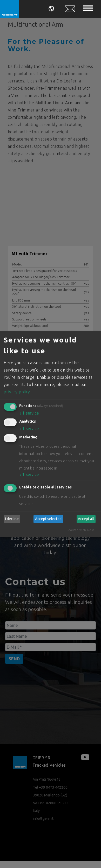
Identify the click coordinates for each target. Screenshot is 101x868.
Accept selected (48, 519)
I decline (12, 519)
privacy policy (17, 392)
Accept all (86, 519)
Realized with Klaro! (81, 530)
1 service (29, 413)
